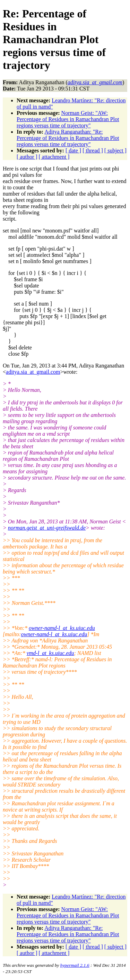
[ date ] (73, 151)
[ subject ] (115, 151)
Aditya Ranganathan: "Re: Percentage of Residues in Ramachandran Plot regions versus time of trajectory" (68, 138)
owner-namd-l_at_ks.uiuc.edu (62, 628)
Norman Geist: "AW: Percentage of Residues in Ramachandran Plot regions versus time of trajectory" (68, 119)
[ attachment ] (54, 157)
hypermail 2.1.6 (75, 965)
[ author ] (27, 157)
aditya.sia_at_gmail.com (33, 372)
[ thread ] (93, 151)
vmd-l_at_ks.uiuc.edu (50, 653)
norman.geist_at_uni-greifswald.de (47, 528)
